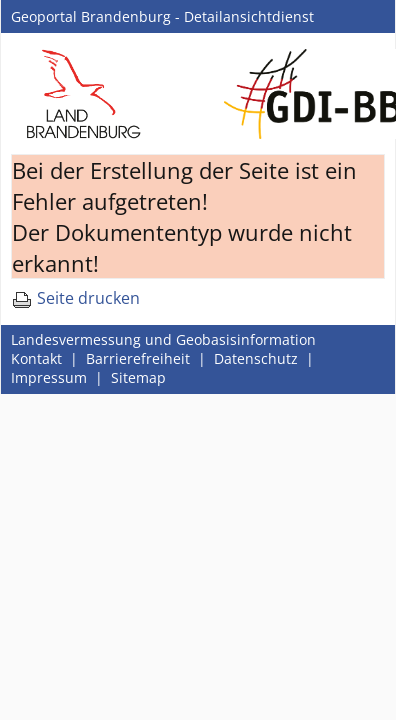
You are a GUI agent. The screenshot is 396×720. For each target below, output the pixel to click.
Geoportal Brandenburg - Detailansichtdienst (162, 16)
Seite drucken (75, 298)
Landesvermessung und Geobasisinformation (163, 339)
